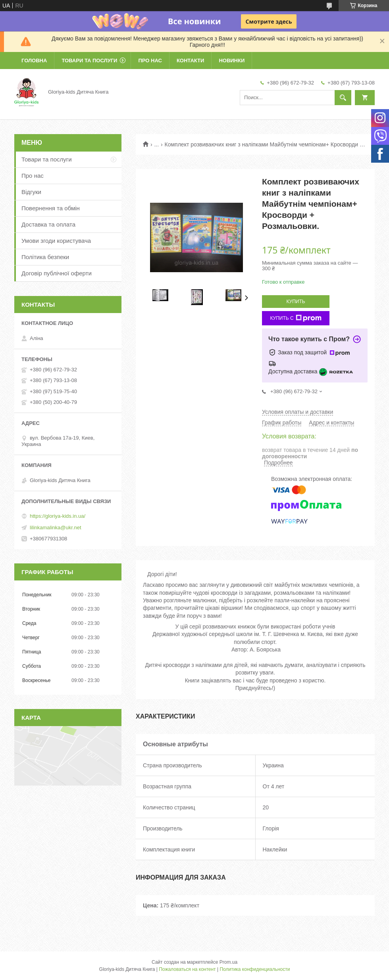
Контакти (191, 61)
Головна (34, 61)
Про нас (150, 61)
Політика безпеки (45, 257)
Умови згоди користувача (56, 241)
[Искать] (343, 98)
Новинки (232, 61)
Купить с (296, 318)
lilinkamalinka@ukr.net (56, 527)
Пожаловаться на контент (187, 969)
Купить (296, 302)
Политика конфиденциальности (255, 969)
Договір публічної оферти (57, 273)
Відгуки (31, 192)
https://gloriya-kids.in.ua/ (58, 516)
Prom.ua (228, 962)
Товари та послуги (89, 61)
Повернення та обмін (51, 208)
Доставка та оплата (48, 224)
